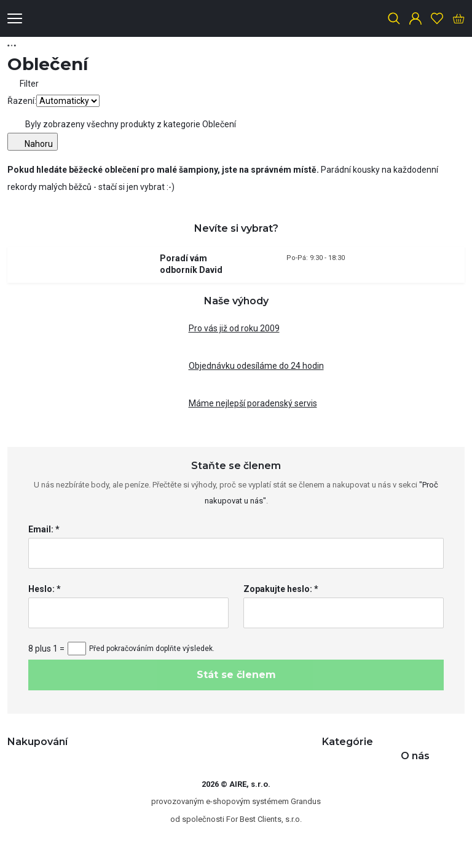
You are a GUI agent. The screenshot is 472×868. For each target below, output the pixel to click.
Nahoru (33, 142)
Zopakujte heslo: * (281, 589)
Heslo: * (45, 589)
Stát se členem (236, 675)
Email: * (44, 529)
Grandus (306, 801)
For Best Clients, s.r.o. (264, 819)
